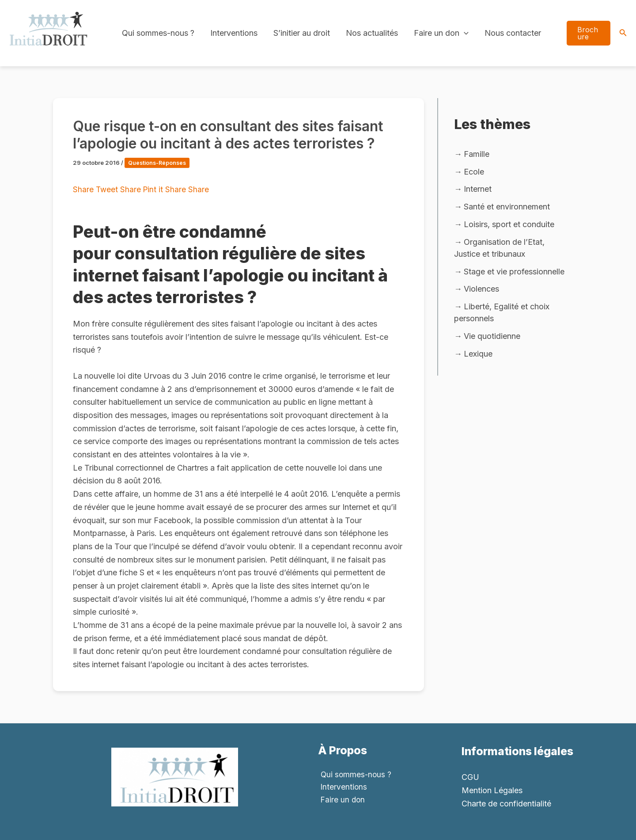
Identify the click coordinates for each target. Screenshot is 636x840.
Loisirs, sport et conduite (509, 226)
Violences (481, 291)
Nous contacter (513, 33)
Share (84, 189)
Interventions (234, 33)
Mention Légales (492, 790)
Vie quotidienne (492, 339)
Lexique (478, 357)
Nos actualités (372, 33)
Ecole (474, 172)
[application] (464, 33)
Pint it (155, 189)
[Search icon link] (623, 33)
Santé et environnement (507, 207)
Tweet (108, 189)
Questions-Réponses (158, 163)
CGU (470, 777)
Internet (478, 190)
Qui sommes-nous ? (158, 33)
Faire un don (441, 33)
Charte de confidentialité (506, 804)
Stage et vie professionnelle (514, 273)
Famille (477, 154)
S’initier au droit (302, 33)
